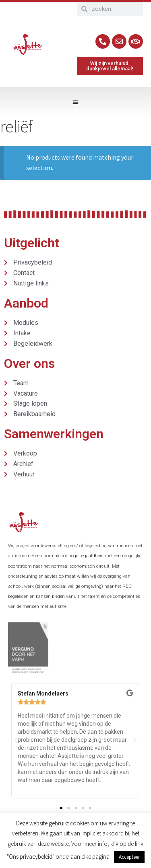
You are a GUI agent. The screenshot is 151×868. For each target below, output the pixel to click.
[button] (75, 102)
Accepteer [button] (129, 857)
